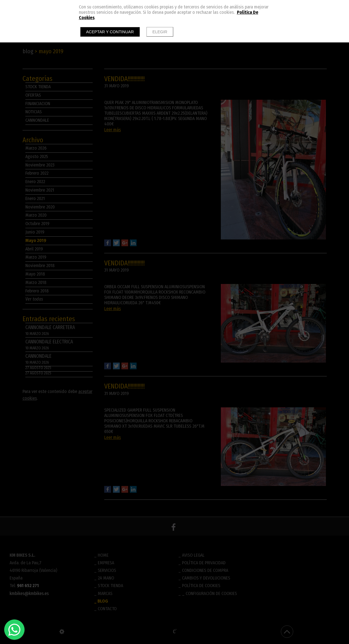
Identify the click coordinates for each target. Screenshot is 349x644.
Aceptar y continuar (110, 32)
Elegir (160, 32)
